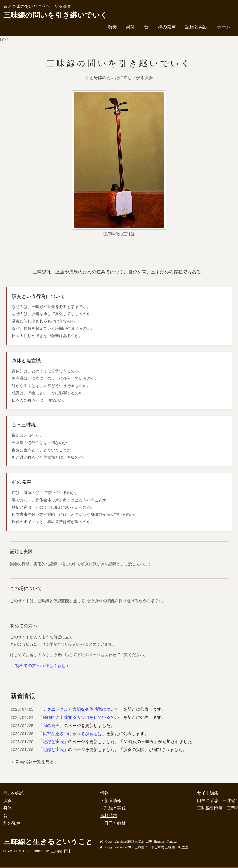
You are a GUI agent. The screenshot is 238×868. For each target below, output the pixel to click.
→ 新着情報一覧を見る (32, 762)
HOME (4, 41)
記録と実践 (196, 28)
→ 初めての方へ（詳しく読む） (40, 666)
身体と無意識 (26, 361)
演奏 (112, 28)
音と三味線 (24, 425)
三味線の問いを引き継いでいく (55, 16)
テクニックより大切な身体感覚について (81, 710)
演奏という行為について (38, 296)
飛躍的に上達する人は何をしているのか (81, 718)
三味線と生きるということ (48, 846)
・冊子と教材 (113, 824)
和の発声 (167, 28)
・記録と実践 (113, 809)
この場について (26, 589)
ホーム (224, 28)
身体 (131, 28)
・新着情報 (111, 801)
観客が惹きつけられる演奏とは (72, 734)
